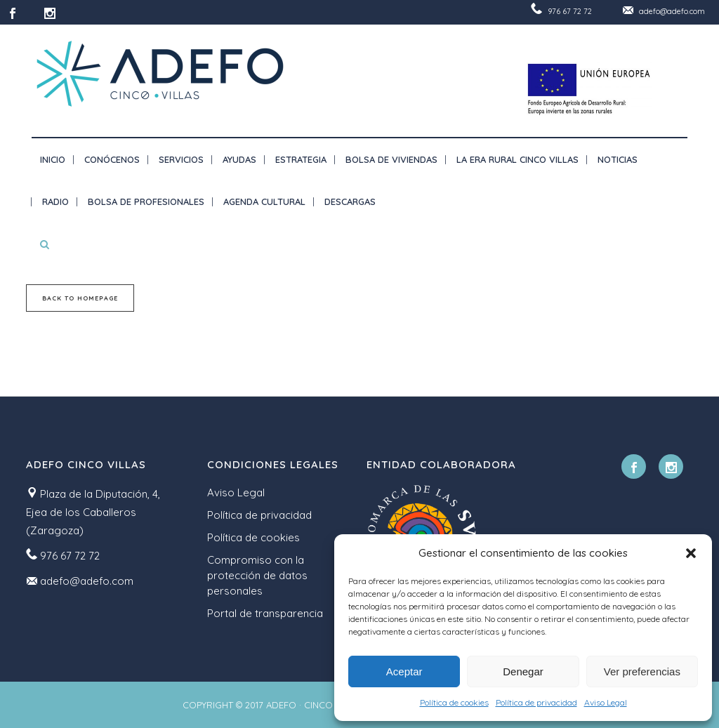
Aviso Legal (606, 702)
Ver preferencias (642, 671)
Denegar (523, 671)
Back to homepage (80, 298)
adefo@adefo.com (672, 11)
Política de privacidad (536, 702)
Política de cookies (454, 702)
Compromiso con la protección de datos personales (257, 575)
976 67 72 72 (570, 11)
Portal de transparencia (265, 613)
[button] (691, 553)
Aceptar (404, 671)
